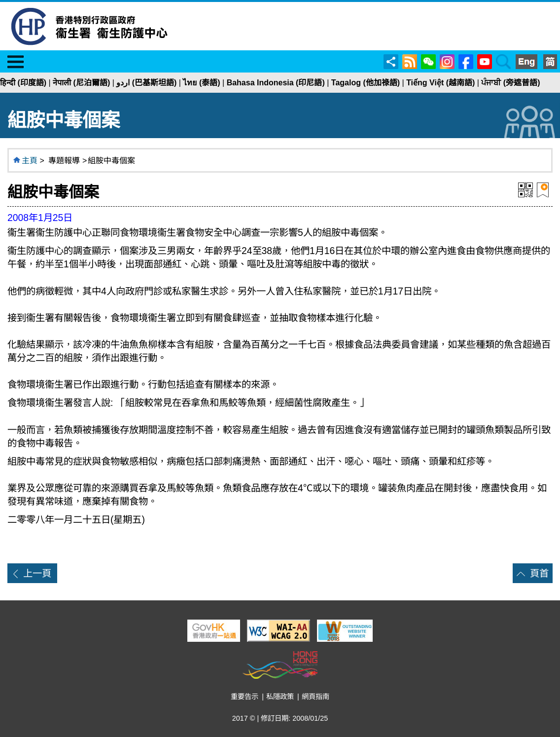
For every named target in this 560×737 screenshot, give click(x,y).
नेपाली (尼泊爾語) (81, 83)
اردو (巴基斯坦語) (146, 83)
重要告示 (245, 697)
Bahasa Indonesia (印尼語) (276, 83)
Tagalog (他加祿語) (366, 83)
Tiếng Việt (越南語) (440, 83)
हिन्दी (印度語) (23, 83)
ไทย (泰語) (201, 83)
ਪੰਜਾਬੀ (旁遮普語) (510, 83)
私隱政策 (280, 697)
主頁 (30, 161)
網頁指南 (315, 697)
